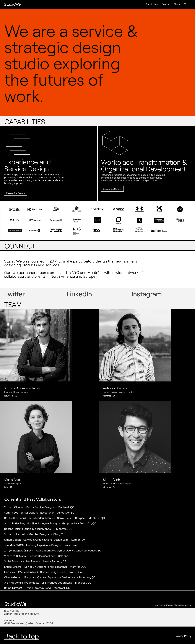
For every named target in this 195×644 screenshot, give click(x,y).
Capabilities (152, 4)
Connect (166, 4)
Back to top (22, 636)
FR (185, 4)
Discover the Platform (16, 193)
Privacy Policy (183, 636)
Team (177, 4)
